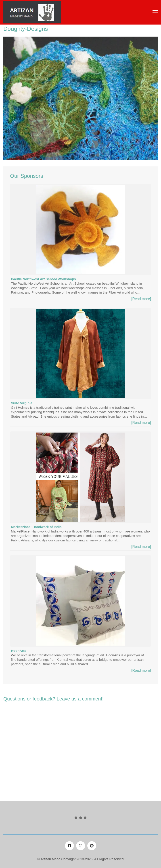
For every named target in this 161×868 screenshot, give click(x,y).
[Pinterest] (92, 846)
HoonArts (19, 651)
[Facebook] (69, 846)
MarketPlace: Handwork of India (36, 527)
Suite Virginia (22, 403)
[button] (155, 12)
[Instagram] (81, 846)
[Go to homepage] (32, 12)
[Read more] (141, 299)
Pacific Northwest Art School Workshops (43, 279)
